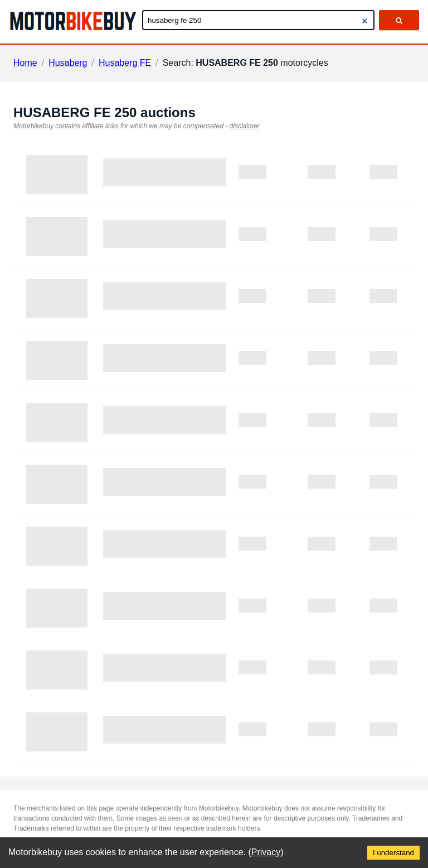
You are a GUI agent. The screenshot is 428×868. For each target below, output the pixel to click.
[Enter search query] (258, 20)
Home (25, 63)
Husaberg (68, 63)
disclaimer (245, 126)
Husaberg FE (125, 63)
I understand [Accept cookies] (393, 853)
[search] (399, 20)
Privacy (266, 852)
